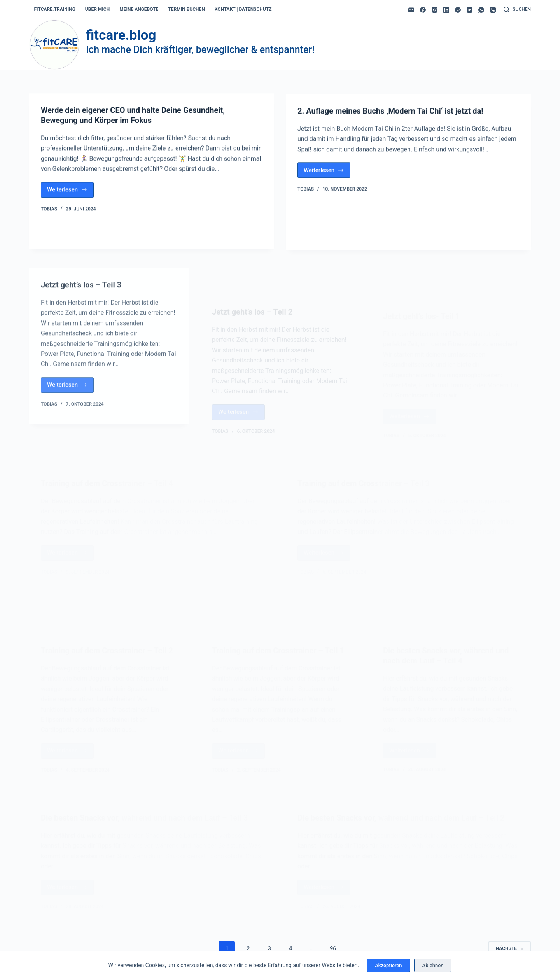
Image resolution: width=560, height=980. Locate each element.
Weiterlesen (70, 193)
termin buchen (186, 9)
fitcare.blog (121, 35)
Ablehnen (433, 965)
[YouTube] (470, 10)
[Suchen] (517, 10)
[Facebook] (423, 10)
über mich (97, 9)
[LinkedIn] (446, 10)
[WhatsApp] (481, 10)
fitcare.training (55, 9)
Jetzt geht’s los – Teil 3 (81, 314)
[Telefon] (493, 10)
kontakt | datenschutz (243, 9)
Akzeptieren (388, 965)
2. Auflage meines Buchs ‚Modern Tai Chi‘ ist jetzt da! (390, 115)
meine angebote (139, 9)
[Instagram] (435, 10)
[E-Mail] (411, 10)
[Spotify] (458, 10)
